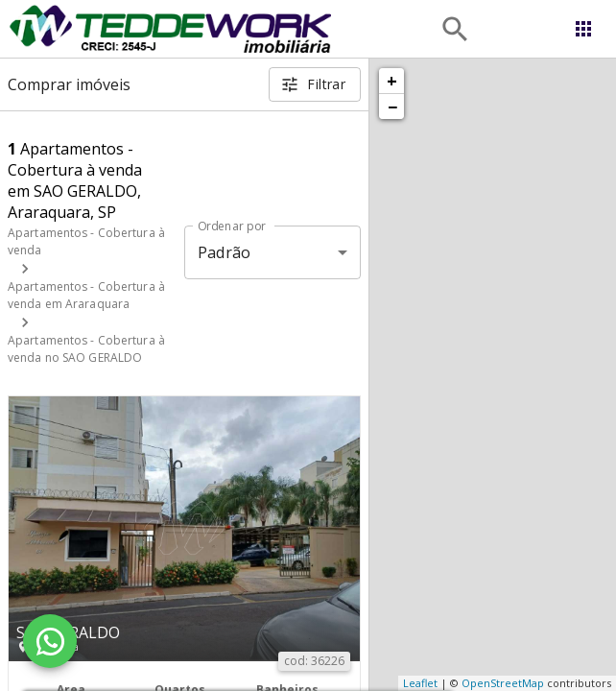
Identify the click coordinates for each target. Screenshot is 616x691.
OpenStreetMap (503, 683)
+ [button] (392, 81)
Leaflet (420, 683)
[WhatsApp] (50, 641)
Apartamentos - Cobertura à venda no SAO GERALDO (86, 349)
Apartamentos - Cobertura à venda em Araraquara (86, 295)
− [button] (392, 107)
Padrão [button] (224, 252)
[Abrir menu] (583, 29)
